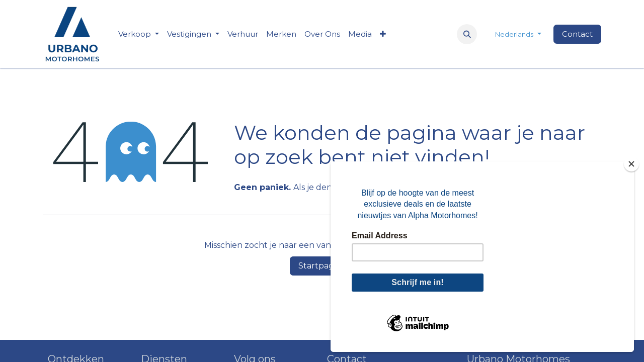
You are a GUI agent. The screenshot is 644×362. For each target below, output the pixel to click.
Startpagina (322, 266)
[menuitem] (243, 34)
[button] (467, 34)
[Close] (631, 164)
